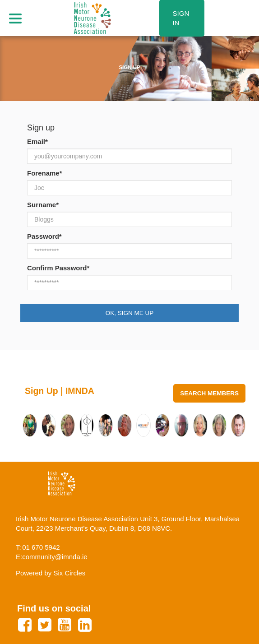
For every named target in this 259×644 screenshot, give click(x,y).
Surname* (43, 205)
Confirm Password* (58, 268)
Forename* (45, 173)
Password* (44, 236)
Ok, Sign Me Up (130, 313)
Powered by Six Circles (51, 573)
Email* (37, 141)
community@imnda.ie (55, 557)
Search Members (209, 393)
